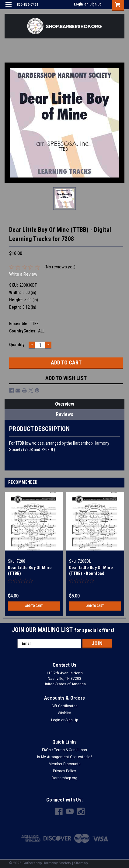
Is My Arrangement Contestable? (64, 757)
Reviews (65, 414)
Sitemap (81, 863)
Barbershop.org (64, 778)
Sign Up (96, 4)
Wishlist (65, 713)
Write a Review (23, 274)
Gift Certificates (64, 706)
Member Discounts (65, 764)
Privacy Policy (64, 771)
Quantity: (17, 345)
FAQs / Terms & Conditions (64, 750)
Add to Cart (34, 606)
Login (78, 4)
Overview (65, 404)
